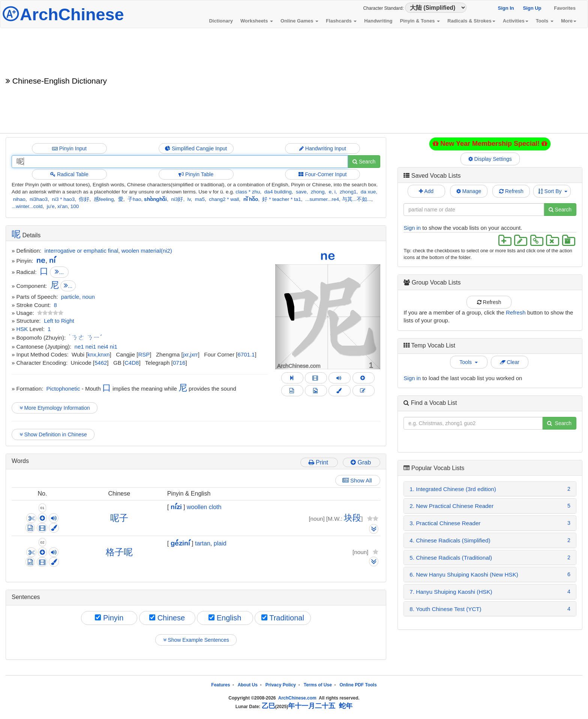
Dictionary (221, 21)
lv (189, 199)
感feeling (104, 199)
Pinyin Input (69, 148)
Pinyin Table (196, 174)
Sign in (412, 228)
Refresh (511, 191)
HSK (22, 329)
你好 (84, 199)
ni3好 (177, 199)
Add (426, 191)
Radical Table (69, 174)
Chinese (167, 618)
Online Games (299, 21)
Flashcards (341, 21)
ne (328, 255)
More (569, 21)
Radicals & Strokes (471, 21)
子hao (134, 199)
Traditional (283, 618)
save (301, 192)
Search (364, 162)
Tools (545, 21)
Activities (516, 21)
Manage (469, 191)
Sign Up (532, 8)
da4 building (278, 192)
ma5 (200, 199)
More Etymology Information (55, 408)
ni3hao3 (39, 199)
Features (220, 685)
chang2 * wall (224, 199)
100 (75, 206)
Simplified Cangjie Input (196, 148)
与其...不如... (357, 199)
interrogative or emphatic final (82, 251)
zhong (318, 192)
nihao (19, 199)
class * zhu (248, 192)
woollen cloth (204, 507)
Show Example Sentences (196, 640)
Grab (361, 462)
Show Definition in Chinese (53, 434)
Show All (358, 480)
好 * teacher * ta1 (281, 199)
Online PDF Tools (358, 685)
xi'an (62, 206)
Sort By (553, 191)
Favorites (565, 8)
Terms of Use (318, 685)
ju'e (51, 206)
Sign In (506, 8)
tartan (203, 543)
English (225, 618)
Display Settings (490, 159)
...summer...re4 (322, 199)
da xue (368, 192)
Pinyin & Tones (420, 21)
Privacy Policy (281, 685)
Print (319, 462)
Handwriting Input (323, 148)
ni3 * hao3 (63, 199)
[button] (283, 317)
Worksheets (257, 21)
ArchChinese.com (297, 698)
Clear (510, 362)
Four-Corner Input (322, 174)
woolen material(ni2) (147, 251)
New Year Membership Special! (490, 144)
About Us (248, 685)
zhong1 (348, 192)
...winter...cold (27, 206)
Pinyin (109, 618)
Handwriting (378, 21)
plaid (220, 543)
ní (52, 260)
